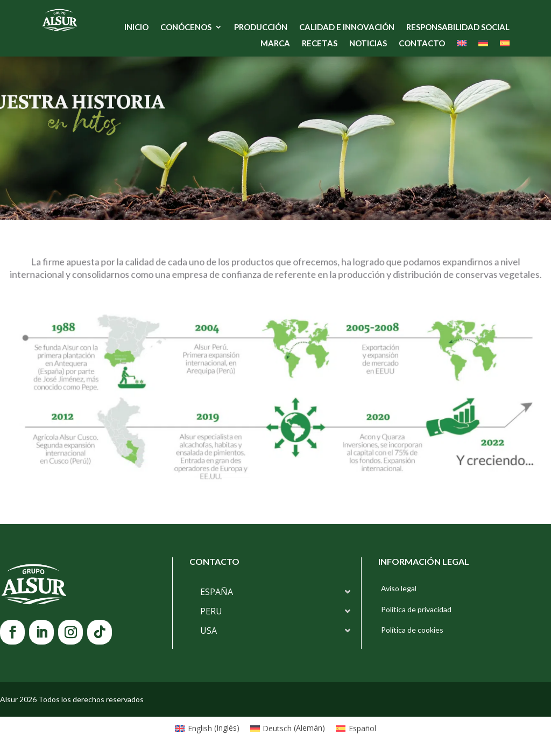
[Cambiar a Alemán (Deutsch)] (288, 728)
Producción (261, 27)
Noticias (368, 44)
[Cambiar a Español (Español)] (356, 728)
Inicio (136, 27)
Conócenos (186, 27)
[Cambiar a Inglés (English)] (207, 728)
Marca (275, 44)
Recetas (320, 44)
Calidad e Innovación (347, 27)
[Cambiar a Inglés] (462, 45)
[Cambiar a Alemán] (483, 45)
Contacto (422, 44)
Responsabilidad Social (458, 27)
